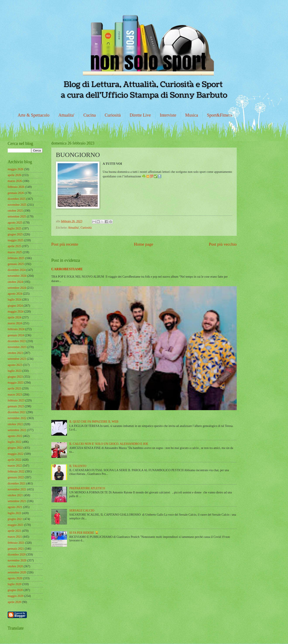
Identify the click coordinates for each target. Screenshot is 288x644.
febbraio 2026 (16, 187)
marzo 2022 (15, 466)
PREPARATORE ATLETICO (87, 488)
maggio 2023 (15, 383)
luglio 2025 (15, 229)
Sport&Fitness (220, 115)
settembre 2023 (17, 359)
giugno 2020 (15, 590)
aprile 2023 (14, 388)
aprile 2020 (14, 602)
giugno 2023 (15, 377)
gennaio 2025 (16, 264)
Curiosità (113, 115)
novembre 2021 (17, 489)
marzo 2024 (15, 323)
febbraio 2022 (16, 472)
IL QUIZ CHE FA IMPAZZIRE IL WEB (94, 422)
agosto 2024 (15, 294)
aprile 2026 (14, 175)
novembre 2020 (17, 560)
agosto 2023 (15, 365)
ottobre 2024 (15, 282)
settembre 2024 (17, 288)
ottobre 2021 (15, 495)
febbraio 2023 (16, 400)
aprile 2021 (14, 531)
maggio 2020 (15, 596)
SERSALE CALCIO (82, 511)
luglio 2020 (15, 584)
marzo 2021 (15, 537)
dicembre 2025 (17, 199)
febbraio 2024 (16, 329)
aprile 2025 (14, 246)
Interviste (168, 115)
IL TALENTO (78, 466)
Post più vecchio (223, 244)
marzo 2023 (15, 395)
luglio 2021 (15, 513)
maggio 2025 (15, 240)
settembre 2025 (17, 217)
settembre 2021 (17, 501)
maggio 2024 (15, 312)
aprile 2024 (14, 317)
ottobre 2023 (15, 353)
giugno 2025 (15, 234)
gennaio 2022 (16, 477)
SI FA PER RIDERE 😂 (84, 533)
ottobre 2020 (15, 566)
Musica (192, 115)
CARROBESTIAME (67, 269)
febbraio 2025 (16, 258)
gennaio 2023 (16, 406)
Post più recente (65, 244)
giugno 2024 (15, 306)
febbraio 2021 (16, 543)
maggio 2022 (15, 454)
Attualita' (67, 115)
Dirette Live (140, 115)
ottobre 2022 (15, 424)
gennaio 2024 (16, 335)
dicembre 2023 (17, 341)
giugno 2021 (15, 519)
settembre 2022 (17, 430)
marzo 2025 (15, 252)
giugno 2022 (15, 448)
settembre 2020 (17, 572)
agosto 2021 (15, 507)
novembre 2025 (17, 205)
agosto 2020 (15, 578)
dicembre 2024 (17, 270)
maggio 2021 (15, 525)
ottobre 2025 (15, 211)
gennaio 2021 (16, 549)
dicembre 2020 (17, 555)
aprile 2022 (14, 460)
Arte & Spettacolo (34, 115)
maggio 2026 (15, 169)
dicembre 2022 (17, 412)
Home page (144, 244)
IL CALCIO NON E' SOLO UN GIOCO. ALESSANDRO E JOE (109, 444)
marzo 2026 (15, 181)
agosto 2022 (15, 436)
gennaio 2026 (16, 193)
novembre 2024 (17, 276)
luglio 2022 (15, 442)
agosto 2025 (15, 223)
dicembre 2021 (17, 483)
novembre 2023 (17, 347)
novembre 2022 (17, 418)
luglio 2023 (15, 371)
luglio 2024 (15, 300)
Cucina (90, 115)
